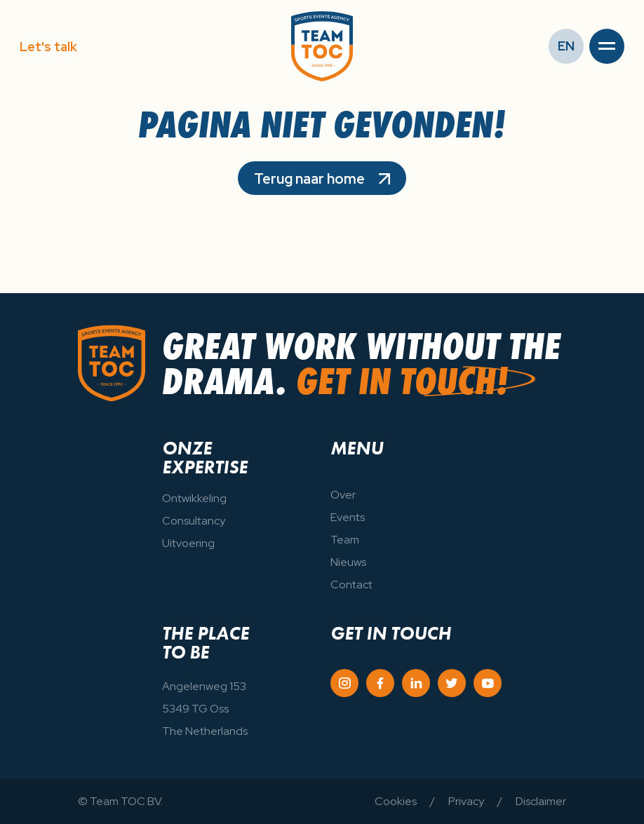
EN (566, 46)
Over (343, 495)
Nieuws (348, 562)
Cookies (396, 801)
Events (348, 517)
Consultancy (194, 521)
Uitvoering (188, 543)
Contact (351, 585)
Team (345, 540)
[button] (607, 46)
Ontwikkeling (194, 498)
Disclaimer (541, 801)
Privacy (466, 801)
